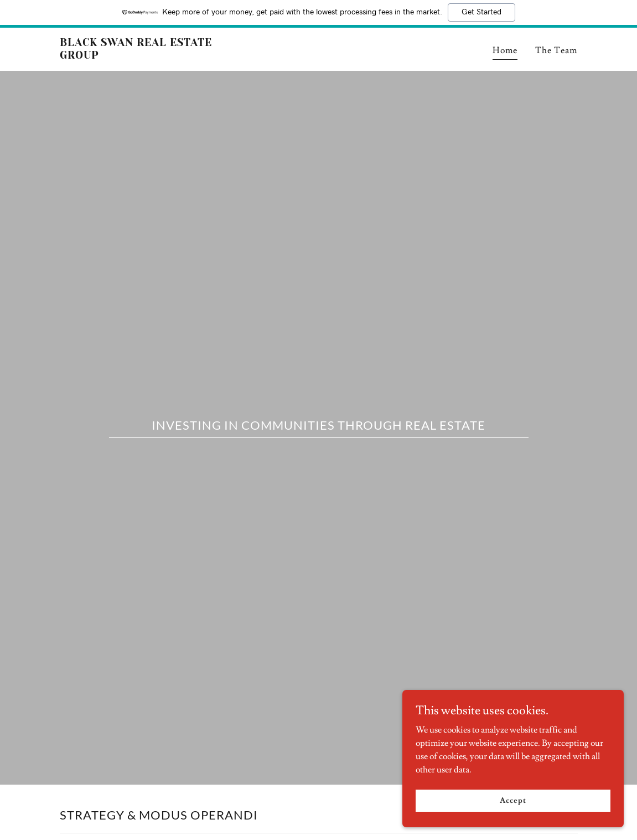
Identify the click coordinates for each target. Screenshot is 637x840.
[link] (151, 56)
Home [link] (505, 50)
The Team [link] (556, 50)
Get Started (481, 12)
